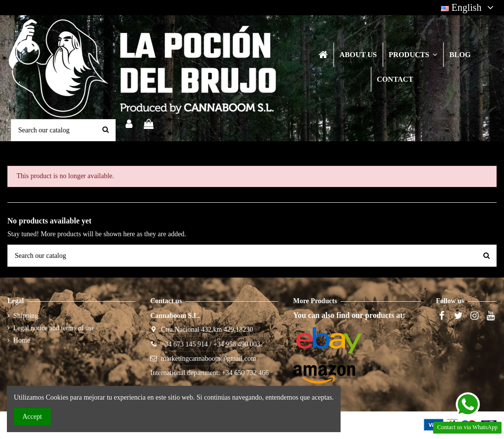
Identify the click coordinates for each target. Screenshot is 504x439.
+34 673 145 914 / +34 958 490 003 (211, 344)
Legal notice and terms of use (54, 328)
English (469, 7)
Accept (32, 417)
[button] (413, 55)
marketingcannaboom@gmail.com (209, 359)
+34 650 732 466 (245, 373)
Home (22, 340)
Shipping (26, 316)
